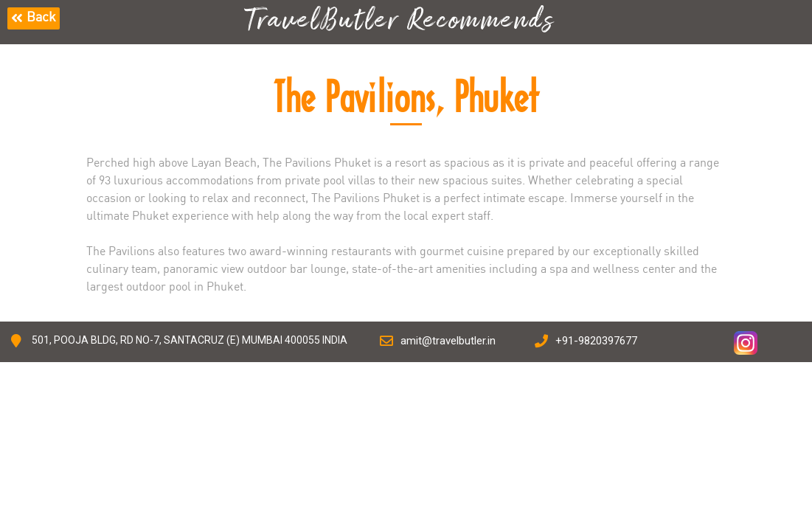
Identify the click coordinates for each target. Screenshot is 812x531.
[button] (34, 18)
